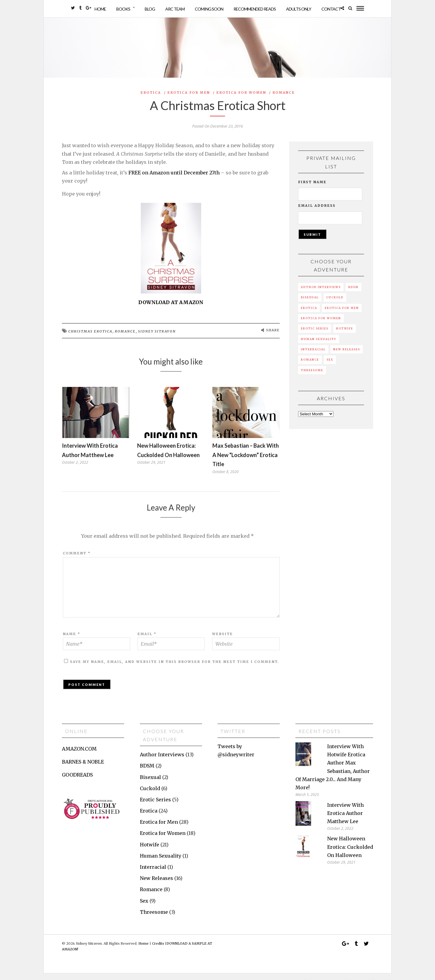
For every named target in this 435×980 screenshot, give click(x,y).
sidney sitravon (157, 338)
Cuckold (335, 304)
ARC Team (175, 9)
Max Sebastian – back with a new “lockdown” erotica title (246, 461)
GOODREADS (77, 781)
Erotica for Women (241, 99)
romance (125, 338)
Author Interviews (321, 294)
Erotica (151, 99)
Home (100, 9)
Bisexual (310, 304)
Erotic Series (315, 335)
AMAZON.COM (79, 755)
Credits (158, 950)
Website (222, 640)
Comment (77, 560)
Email (147, 640)
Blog (150, 9)
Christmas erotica (90, 338)
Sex (330, 366)
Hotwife (345, 335)
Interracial (313, 356)
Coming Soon (209, 9)
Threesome (312, 376)
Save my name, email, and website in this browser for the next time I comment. (175, 668)
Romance (284, 99)
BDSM (353, 294)
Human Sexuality (319, 345)
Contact (331, 9)
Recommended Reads (255, 9)
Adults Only (299, 9)
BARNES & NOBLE (83, 768)
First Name (312, 188)
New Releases (347, 356)
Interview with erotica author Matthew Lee (345, 819)
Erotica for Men (189, 99)
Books (123, 9)
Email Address (317, 212)
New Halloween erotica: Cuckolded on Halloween (350, 853)
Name (72, 640)
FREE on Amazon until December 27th (174, 179)
